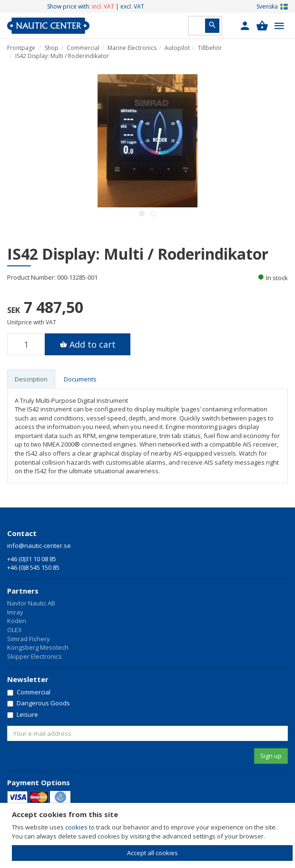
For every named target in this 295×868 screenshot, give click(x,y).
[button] (245, 26)
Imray (15, 612)
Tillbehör (210, 48)
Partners (23, 591)
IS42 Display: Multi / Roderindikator (62, 56)
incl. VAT (103, 6)
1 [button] (142, 214)
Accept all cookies (152, 853)
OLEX (15, 630)
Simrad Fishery (29, 639)
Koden (17, 621)
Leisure (23, 714)
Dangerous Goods (39, 703)
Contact (22, 533)
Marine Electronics (132, 48)
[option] (147, 141)
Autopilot (177, 48)
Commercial (83, 48)
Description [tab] (31, 379)
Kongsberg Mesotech (38, 647)
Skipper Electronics (34, 656)
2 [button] (153, 214)
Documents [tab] (80, 379)
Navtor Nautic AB (31, 603)
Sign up (271, 756)
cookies (76, 827)
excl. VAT (132, 6)
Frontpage (21, 48)
